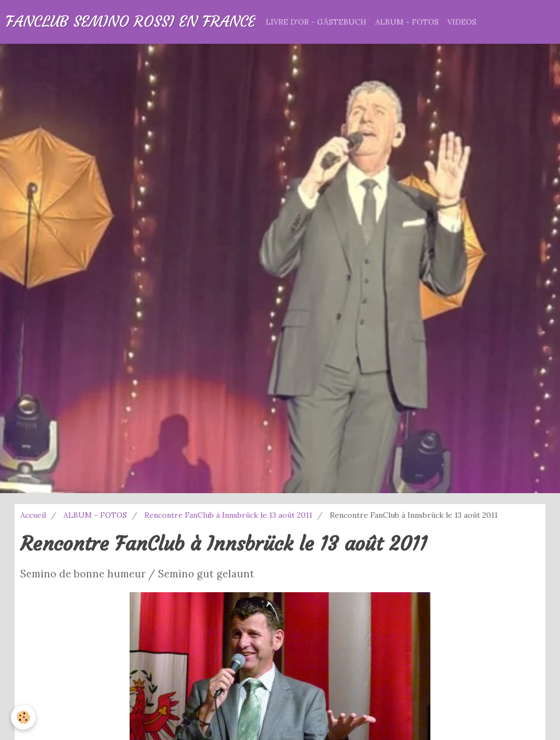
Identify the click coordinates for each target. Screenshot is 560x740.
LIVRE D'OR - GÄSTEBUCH (316, 22)
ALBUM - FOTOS (407, 22)
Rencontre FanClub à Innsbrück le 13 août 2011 (228, 515)
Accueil (33, 515)
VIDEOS (462, 22)
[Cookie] (23, 717)
